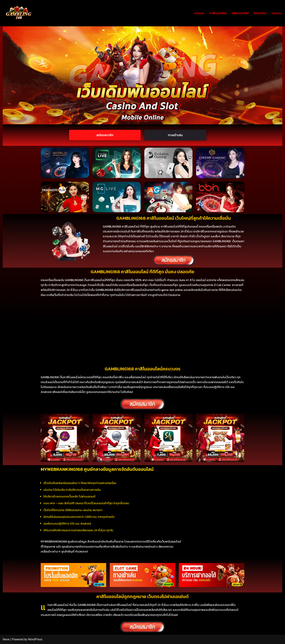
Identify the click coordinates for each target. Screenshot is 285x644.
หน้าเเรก (199, 13)
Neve (6, 639)
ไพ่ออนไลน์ (260, 13)
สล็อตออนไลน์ (240, 13)
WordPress (35, 639)
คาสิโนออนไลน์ (218, 13)
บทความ (277, 13)
